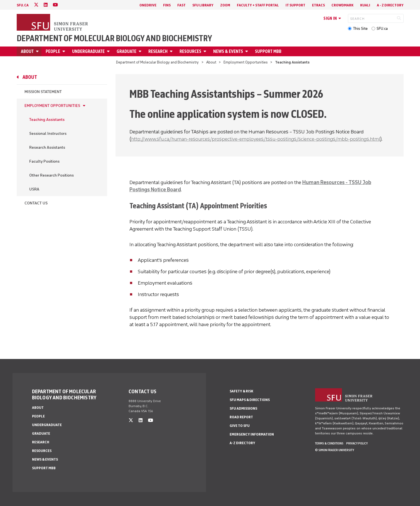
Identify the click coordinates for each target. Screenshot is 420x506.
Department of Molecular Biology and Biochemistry (114, 38)
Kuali (365, 5)
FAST (181, 5)
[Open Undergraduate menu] (109, 51)
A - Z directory (390, 5)
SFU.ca (382, 29)
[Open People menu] (65, 51)
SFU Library (203, 5)
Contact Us (36, 203)
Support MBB (268, 51)
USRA (34, 189)
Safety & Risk (241, 391)
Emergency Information (252, 434)
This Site (360, 29)
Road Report (241, 417)
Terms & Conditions (329, 443)
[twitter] (36, 5)
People (53, 51)
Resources (190, 51)
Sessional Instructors (48, 134)
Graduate (127, 51)
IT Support (295, 5)
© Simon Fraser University (335, 450)
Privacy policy (357, 443)
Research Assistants (47, 147)
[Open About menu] (38, 51)
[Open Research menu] (172, 51)
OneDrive (148, 5)
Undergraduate (88, 51)
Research (158, 51)
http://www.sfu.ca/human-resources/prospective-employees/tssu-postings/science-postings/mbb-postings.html (256, 139)
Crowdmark (342, 5)
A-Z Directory (242, 443)
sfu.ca (23, 5)
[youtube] (55, 5)
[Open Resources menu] (206, 51)
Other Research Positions (51, 175)
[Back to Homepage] (53, 23)
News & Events (228, 51)
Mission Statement (43, 92)
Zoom (225, 5)
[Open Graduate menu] (141, 51)
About (27, 51)
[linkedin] (46, 5)
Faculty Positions (44, 161)
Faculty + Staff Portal (258, 5)
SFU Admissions (243, 408)
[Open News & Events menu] (247, 51)
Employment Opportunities (246, 62)
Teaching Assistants (47, 120)
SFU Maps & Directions (250, 400)
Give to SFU (240, 426)
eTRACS (318, 5)
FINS (167, 5)
